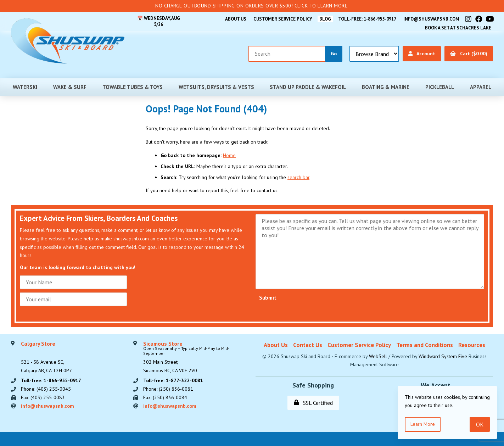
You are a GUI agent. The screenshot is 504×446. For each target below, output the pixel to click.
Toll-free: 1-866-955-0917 (367, 19)
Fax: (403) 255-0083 (43, 397)
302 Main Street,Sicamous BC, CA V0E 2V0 (196, 357)
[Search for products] (287, 54)
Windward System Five (443, 356)
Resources (472, 345)
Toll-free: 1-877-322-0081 (173, 380)
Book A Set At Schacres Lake (458, 28)
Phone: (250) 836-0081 (168, 389)
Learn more (423, 424)
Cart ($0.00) (469, 54)
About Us (236, 19)
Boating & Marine (386, 87)
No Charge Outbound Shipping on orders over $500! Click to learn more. (252, 6)
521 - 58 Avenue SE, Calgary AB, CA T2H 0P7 (46, 357)
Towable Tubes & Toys (133, 87)
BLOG (325, 19)
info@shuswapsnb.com (431, 19)
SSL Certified (313, 403)
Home (229, 155)
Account (422, 54)
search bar (298, 177)
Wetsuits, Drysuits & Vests (216, 87)
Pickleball (440, 87)
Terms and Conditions (425, 345)
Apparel (481, 87)
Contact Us (308, 345)
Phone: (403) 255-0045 (46, 389)
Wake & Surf (70, 87)
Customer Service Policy (283, 19)
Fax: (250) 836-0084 (165, 397)
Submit (268, 298)
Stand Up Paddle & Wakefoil (308, 87)
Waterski (25, 87)
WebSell (378, 356)
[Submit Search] (334, 54)
